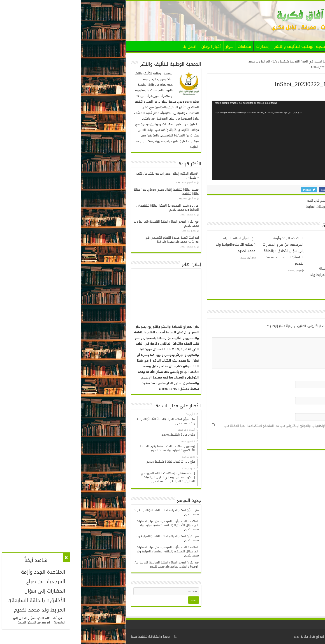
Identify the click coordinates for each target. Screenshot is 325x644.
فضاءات (163, 46)
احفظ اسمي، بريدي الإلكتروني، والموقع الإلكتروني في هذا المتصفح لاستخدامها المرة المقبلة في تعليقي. (207, 429)
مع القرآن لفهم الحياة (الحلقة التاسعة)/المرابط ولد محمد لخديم (250, 275)
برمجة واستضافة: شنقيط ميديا (70, 637)
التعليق (265, 334)
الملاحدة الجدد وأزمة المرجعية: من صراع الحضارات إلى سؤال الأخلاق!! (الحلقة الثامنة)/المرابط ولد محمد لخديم (202, 251)
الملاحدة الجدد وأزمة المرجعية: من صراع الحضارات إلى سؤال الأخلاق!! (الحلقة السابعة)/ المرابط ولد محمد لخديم (87, 551)
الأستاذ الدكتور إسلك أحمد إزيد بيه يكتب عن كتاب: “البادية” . (86, 176)
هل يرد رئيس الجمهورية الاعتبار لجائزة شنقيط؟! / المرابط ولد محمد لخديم (87, 208)
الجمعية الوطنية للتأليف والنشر (221, 46)
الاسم (266, 377)
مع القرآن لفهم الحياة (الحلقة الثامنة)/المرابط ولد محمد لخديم (154, 245)
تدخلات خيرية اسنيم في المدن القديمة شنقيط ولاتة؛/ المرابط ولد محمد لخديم (243, 204)
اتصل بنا (108, 46)
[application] (201, 140)
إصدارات (182, 46)
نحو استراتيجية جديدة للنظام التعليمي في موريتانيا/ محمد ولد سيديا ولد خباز (91, 240)
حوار (148, 46)
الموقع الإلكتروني (259, 410)
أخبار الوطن (130, 46)
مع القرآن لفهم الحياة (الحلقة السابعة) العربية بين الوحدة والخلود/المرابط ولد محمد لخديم (86, 564)
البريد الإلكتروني (259, 393)
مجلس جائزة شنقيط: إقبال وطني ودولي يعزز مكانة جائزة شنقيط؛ (85, 192)
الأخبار (259, 46)
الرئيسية (272, 46)
